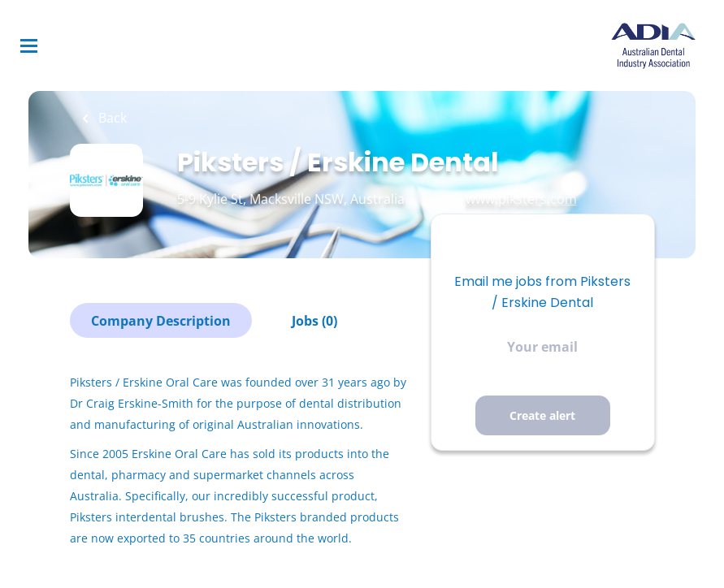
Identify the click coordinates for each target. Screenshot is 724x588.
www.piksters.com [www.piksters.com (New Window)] (521, 199)
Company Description (161, 321)
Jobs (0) (314, 321)
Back (111, 118)
